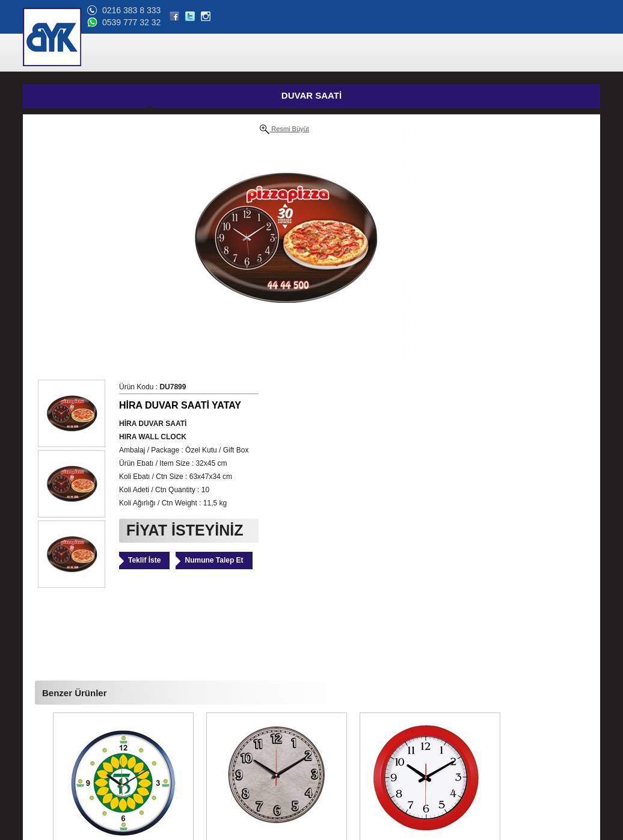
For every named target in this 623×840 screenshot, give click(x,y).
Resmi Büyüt (143, 129)
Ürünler (40, 696)
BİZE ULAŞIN (571, 53)
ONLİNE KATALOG (466, 53)
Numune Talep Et (445, 298)
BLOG (524, 53)
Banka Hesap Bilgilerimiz (69, 754)
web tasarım (581, 831)
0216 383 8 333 (505, 10)
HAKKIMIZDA (325, 53)
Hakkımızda (48, 711)
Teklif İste (375, 298)
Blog (36, 768)
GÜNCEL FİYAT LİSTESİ (334, 97)
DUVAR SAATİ (143, 95)
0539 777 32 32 (505, 22)
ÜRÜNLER (269, 53)
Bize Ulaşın (47, 783)
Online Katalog (52, 740)
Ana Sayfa (45, 682)
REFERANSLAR (390, 53)
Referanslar (47, 725)
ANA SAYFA (216, 53)
